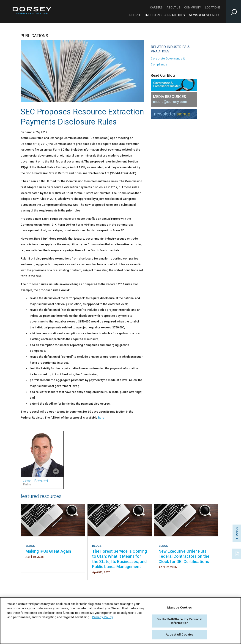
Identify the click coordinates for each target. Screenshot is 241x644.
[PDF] (237, 553)
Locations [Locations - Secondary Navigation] (213, 7)
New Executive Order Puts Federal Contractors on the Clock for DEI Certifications (184, 556)
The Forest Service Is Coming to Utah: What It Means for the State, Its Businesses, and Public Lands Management (119, 559)
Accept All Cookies (179, 635)
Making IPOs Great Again (48, 551)
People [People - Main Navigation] (135, 15)
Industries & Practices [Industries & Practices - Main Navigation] (165, 15)
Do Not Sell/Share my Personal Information (179, 621)
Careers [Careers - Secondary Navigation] (156, 7)
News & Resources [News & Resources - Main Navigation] (205, 15)
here (101, 418)
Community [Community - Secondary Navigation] (193, 7)
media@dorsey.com (170, 102)
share (237, 532)
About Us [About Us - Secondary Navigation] (173, 7)
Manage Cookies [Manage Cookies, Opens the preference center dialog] (180, 607)
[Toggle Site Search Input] (234, 11)
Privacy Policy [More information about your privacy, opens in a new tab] (102, 617)
